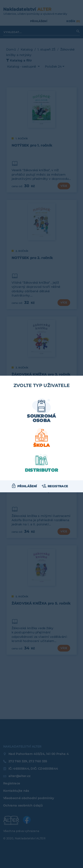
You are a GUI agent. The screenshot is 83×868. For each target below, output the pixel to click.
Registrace (58, 486)
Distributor (42, 470)
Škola (42, 445)
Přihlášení (27, 486)
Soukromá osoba (41, 418)
